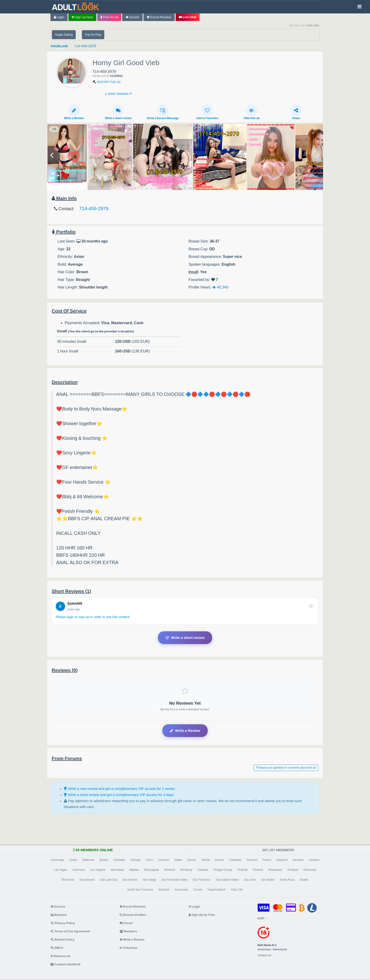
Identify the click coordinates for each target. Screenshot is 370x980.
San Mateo (268, 880)
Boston (104, 860)
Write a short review (118, 112)
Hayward (282, 860)
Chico (149, 860)
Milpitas (134, 870)
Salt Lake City (108, 880)
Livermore (78, 870)
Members (128, 931)
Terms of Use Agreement (70, 931)
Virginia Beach (217, 890)
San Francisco (202, 880)
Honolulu (298, 860)
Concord (164, 860)
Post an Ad (109, 17)
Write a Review (74, 112)
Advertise (128, 948)
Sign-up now (82, 17)
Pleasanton (275, 870)
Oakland (203, 870)
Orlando (243, 870)
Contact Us (265, 955)
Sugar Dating (64, 35)
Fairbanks (235, 860)
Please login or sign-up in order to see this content (92, 617)
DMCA (57, 948)
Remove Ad (60, 956)
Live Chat (188, 17)
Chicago (135, 860)
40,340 (220, 287)
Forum (126, 923)
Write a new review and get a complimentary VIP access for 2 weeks (119, 789)
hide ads (313, 25)
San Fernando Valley (174, 880)
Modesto (170, 870)
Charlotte (119, 860)
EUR (262, 918)
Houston (314, 860)
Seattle (304, 880)
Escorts (132, 17)
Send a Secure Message (163, 112)
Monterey (186, 870)
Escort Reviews (159, 17)
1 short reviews (118, 94)
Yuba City (237, 890)
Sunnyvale (181, 890)
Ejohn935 (75, 603)
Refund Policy (63, 940)
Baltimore (88, 860)
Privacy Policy (63, 923)
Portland (293, 870)
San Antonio (130, 880)
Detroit (206, 860)
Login (59, 17)
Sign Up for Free (202, 915)
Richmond (310, 870)
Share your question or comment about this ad (286, 768)
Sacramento (87, 880)
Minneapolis (152, 870)
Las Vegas (61, 870)
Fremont (252, 860)
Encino (219, 860)
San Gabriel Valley (227, 880)
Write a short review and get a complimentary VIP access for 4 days (119, 795)
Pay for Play (93, 35)
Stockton (164, 890)
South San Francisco (140, 890)
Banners (59, 915)
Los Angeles (98, 870)
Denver (192, 860)
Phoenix (258, 870)
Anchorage (57, 860)
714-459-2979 (85, 46)
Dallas (178, 860)
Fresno (267, 860)
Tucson (198, 890)
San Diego (150, 880)
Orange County (223, 870)
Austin (73, 860)
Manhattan (117, 870)
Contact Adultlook (65, 964)
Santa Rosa (287, 880)
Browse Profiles (133, 915)
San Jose (250, 880)
